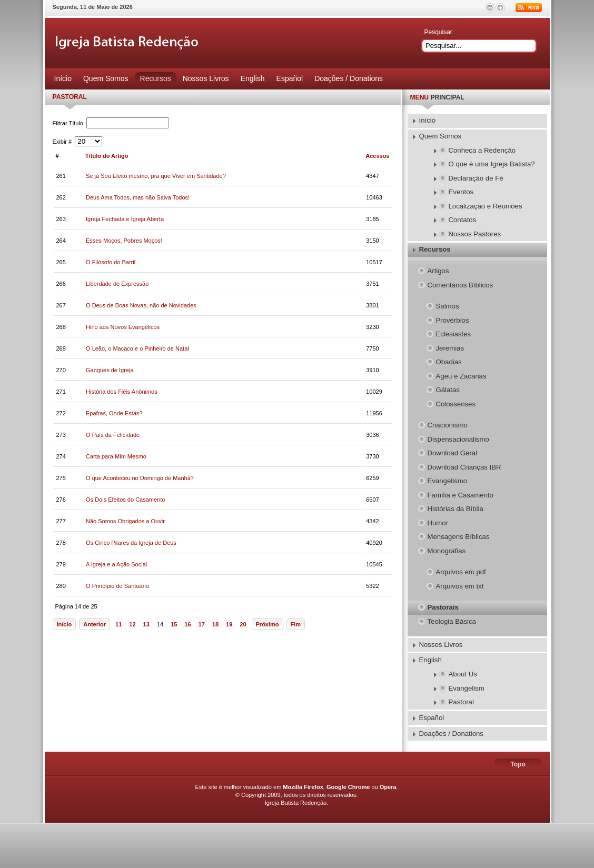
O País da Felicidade (113, 435)
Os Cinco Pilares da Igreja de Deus (131, 543)
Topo (518, 764)
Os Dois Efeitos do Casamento (125, 500)
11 (118, 624)
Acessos (377, 156)
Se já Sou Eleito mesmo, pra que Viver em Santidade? (156, 176)
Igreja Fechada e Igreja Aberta (125, 219)
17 (202, 624)
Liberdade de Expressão (117, 284)
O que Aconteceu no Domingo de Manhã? (140, 478)
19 (229, 624)
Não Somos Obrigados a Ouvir (125, 521)
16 (187, 624)
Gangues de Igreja (110, 370)
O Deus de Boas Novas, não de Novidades (141, 305)
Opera (388, 787)
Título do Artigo (107, 156)
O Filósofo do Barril (111, 262)
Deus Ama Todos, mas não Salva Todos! (138, 197)
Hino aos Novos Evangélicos (123, 327)
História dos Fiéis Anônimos (122, 392)
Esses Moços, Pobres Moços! (124, 241)
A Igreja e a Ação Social (116, 564)
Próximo (268, 624)
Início (65, 624)
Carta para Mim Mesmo (116, 456)
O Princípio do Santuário (117, 586)
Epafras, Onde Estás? (114, 413)
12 (132, 624)
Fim (296, 624)
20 (243, 624)
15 (174, 624)
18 (215, 624)
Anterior (95, 624)
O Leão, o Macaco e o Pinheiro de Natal (137, 348)
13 (146, 624)
